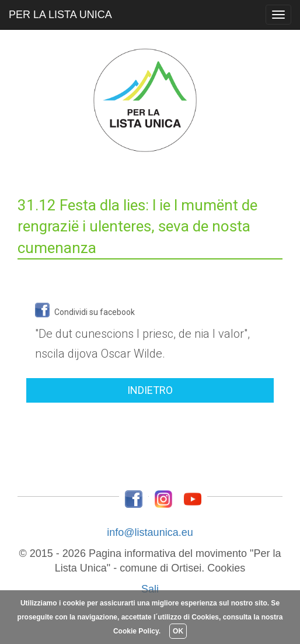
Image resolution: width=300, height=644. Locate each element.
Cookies (226, 568)
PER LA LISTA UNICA (60, 15)
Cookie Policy (136, 631)
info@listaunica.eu (150, 532)
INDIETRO (150, 390)
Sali (150, 589)
